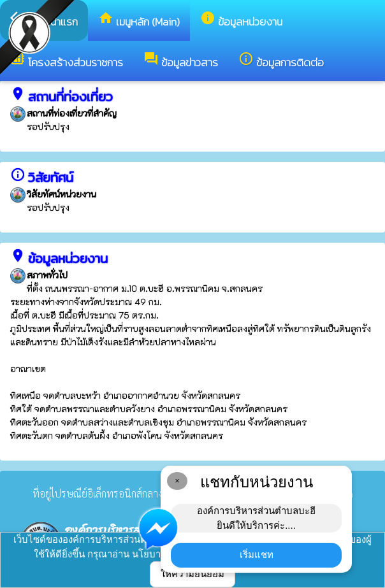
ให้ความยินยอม (192, 574)
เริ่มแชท (257, 555)
